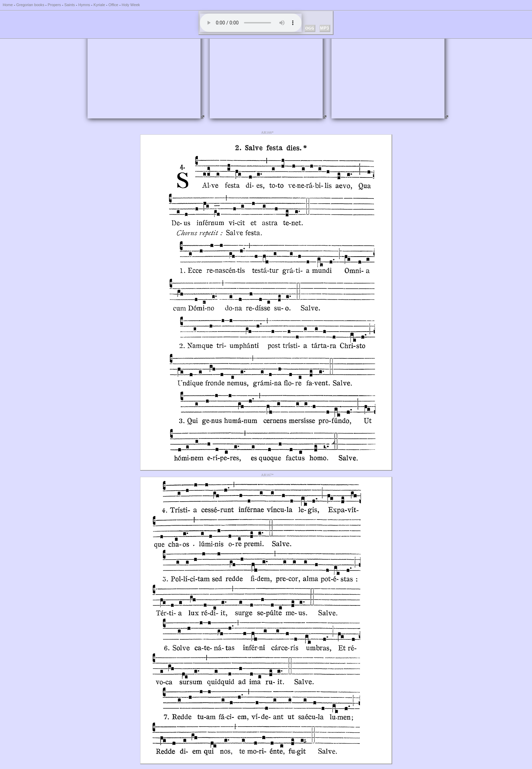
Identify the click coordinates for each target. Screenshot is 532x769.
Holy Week (131, 5)
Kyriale (99, 5)
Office (113, 5)
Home (8, 5)
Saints (70, 5)
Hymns (84, 5)
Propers (54, 5)
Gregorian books (30, 5)
